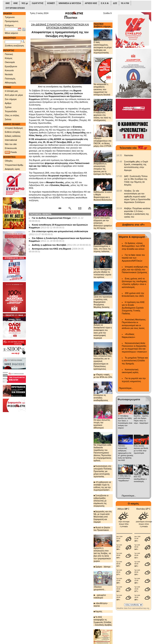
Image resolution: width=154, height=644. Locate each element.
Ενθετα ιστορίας (13, 132)
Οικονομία (10, 62)
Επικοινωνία (11, 148)
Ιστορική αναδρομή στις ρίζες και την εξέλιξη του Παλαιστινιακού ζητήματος (135, 270)
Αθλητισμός (10, 83)
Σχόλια (8, 107)
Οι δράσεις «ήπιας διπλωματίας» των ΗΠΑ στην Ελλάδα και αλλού (133, 246)
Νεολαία (9, 74)
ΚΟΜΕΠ (51, 3)
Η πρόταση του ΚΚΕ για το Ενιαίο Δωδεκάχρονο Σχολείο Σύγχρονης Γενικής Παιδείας (133, 308)
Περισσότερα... (126, 388)
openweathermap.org (141, 608)
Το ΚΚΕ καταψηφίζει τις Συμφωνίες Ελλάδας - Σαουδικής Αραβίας (103, 621)
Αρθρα (8, 103)
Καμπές (98, 612)
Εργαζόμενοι (11, 66)
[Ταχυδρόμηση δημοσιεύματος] (80, 208)
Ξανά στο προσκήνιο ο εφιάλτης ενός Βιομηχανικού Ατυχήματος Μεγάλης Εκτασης (103, 295)
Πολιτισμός (10, 79)
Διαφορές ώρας (12, 169)
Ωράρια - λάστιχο (102, 567)
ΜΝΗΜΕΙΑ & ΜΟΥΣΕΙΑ (70, 3)
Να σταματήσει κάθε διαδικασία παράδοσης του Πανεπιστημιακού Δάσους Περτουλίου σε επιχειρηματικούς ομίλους (103, 447)
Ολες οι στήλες (12, 115)
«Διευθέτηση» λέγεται (101, 605)
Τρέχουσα (10, 17)
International (11, 140)
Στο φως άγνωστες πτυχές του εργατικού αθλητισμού (103, 417)
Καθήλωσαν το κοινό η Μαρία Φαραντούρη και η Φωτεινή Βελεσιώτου (103, 190)
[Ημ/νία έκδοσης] (11, 29)
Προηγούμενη (12, 21)
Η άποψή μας (11, 91)
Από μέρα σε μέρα (14, 95)
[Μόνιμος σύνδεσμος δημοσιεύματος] (61, 208)
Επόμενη (9, 25)
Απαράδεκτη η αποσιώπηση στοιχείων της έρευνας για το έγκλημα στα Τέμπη (103, 163)
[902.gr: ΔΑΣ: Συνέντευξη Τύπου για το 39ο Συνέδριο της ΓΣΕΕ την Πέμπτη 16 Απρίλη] (119, 176)
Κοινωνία (9, 70)
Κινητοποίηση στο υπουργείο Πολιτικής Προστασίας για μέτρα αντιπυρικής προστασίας (103, 471)
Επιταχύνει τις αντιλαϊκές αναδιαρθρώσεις (103, 391)
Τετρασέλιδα (11, 111)
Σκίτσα (8, 119)
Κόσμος (9, 58)
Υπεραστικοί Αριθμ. (14, 165)
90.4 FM (125, 3)
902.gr (25, 3)
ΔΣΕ (115, 3)
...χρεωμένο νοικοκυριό (100, 596)
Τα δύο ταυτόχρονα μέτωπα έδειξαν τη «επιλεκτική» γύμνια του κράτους (103, 267)
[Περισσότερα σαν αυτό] (70, 208)
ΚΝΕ (16, 3)
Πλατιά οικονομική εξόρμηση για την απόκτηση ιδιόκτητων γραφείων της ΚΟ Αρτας (103, 217)
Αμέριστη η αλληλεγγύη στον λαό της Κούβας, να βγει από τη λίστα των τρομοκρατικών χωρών (103, 548)
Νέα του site (11, 144)
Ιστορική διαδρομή (14, 128)
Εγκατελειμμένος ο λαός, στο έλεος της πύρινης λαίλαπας (103, 243)
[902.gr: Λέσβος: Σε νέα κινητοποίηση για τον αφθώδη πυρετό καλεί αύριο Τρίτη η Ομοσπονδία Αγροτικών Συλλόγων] (119, 191)
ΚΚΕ (8, 3)
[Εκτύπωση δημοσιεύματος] (88, 208)
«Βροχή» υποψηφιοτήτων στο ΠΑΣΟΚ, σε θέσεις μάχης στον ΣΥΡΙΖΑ (103, 136)
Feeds (11, 152)
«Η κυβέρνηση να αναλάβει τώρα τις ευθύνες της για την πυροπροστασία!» (102, 486)
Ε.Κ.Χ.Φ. (105, 3)
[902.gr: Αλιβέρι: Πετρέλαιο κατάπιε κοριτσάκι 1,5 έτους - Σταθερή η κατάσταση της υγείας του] (119, 208)
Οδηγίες (9, 161)
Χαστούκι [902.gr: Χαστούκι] (129, 155)
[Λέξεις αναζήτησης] (13, 42)
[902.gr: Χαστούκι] (119, 155)
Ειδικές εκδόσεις (13, 136)
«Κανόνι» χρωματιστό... (103, 581)
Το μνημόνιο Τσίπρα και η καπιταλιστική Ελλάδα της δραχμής (135, 361)
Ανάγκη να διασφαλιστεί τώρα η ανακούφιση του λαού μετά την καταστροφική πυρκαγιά (103, 325)
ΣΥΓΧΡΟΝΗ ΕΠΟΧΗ (15, 8)
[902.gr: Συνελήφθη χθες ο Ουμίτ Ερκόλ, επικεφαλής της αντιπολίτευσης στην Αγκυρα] (119, 162)
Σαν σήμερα (11, 99)
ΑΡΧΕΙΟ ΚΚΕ (91, 3)
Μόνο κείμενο (11, 33)
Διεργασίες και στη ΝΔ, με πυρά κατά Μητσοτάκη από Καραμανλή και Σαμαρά (103, 517)
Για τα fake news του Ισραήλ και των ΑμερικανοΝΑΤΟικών (133, 258)
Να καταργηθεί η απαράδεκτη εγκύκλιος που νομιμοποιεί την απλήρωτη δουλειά (103, 76)
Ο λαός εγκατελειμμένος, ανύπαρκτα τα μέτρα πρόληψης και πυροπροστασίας (103, 41)
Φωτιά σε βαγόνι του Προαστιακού (102, 529)
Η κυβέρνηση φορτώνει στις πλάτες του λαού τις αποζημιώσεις (103, 110)
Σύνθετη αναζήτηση (14, 46)
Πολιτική (9, 54)
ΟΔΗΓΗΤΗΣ (38, 3)
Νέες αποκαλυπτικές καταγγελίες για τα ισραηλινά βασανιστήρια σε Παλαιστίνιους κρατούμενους (103, 356)
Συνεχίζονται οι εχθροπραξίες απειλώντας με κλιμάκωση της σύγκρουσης (101, 501)
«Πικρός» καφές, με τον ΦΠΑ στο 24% (103, 376)
